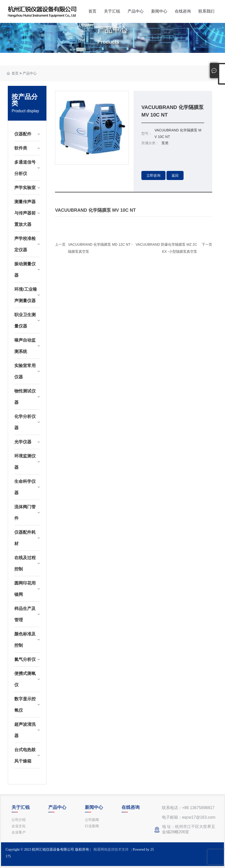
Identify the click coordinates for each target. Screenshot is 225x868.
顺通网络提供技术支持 (111, 849)
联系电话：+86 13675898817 (188, 808)
